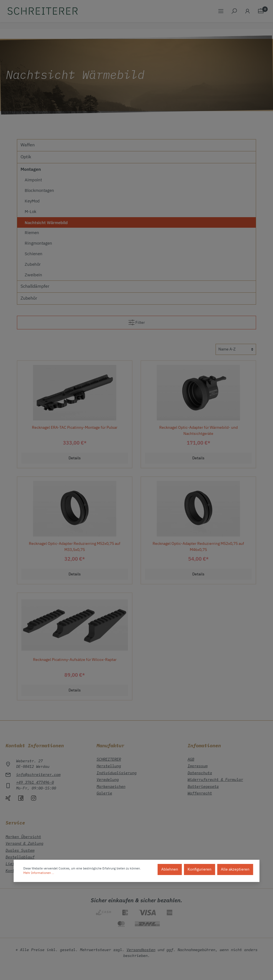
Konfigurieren (199, 869)
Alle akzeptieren (235, 869)
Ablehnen (170, 869)
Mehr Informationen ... (39, 873)
